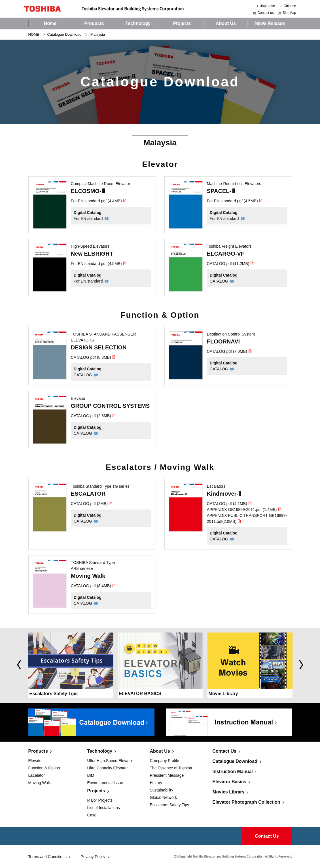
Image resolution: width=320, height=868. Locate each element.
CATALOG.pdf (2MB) (92, 504)
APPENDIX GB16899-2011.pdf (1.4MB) (244, 510)
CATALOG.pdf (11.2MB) (231, 264)
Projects (96, 791)
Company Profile (165, 761)
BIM (91, 775)
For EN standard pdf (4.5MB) (235, 201)
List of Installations (104, 808)
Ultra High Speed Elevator (110, 761)
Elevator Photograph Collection (246, 802)
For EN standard (88, 218)
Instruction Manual (233, 772)
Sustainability (162, 790)
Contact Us (224, 751)
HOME (34, 34)
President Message (167, 775)
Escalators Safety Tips (170, 805)
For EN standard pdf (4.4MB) (99, 201)
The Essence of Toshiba (171, 768)
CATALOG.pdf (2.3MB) (93, 416)
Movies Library (229, 792)
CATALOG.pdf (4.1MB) (229, 504)
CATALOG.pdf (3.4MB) (93, 586)
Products (38, 751)
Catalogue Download (64, 34)
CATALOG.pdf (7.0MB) (229, 351)
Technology (100, 751)
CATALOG (219, 281)
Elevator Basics (229, 782)
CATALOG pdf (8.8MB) (93, 357)
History (156, 783)
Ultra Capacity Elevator (108, 768)
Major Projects (100, 800)
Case (92, 815)
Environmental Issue (105, 783)
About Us (160, 751)
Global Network (164, 797)
